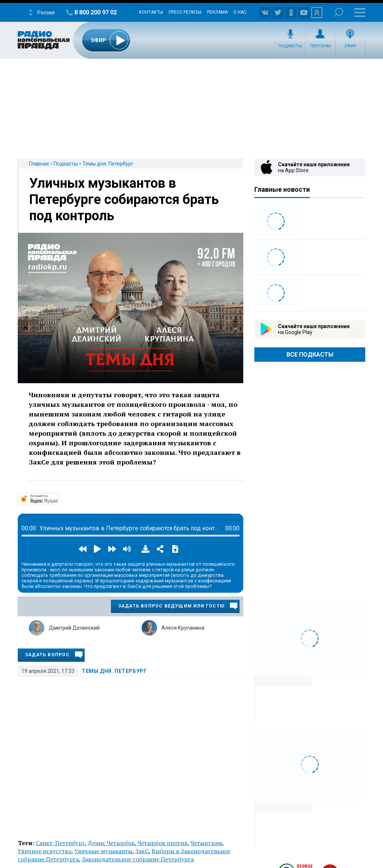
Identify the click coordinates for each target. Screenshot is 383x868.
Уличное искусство (45, 851)
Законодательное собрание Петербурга (138, 859)
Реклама (217, 12)
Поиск (338, 12)
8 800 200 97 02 (96, 12)
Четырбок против (162, 843)
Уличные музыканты (103, 851)
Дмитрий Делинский (74, 628)
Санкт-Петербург (60, 843)
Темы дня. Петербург (108, 164)
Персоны (320, 46)
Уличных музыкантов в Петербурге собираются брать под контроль (124, 200)
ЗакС (142, 851)
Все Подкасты (310, 355)
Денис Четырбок (111, 843)
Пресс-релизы (185, 12)
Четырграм (206, 843)
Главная (39, 164)
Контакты (151, 12)
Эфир (350, 46)
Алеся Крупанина (183, 628)
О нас (240, 12)
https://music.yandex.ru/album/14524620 (58, 498)
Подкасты (290, 46)
